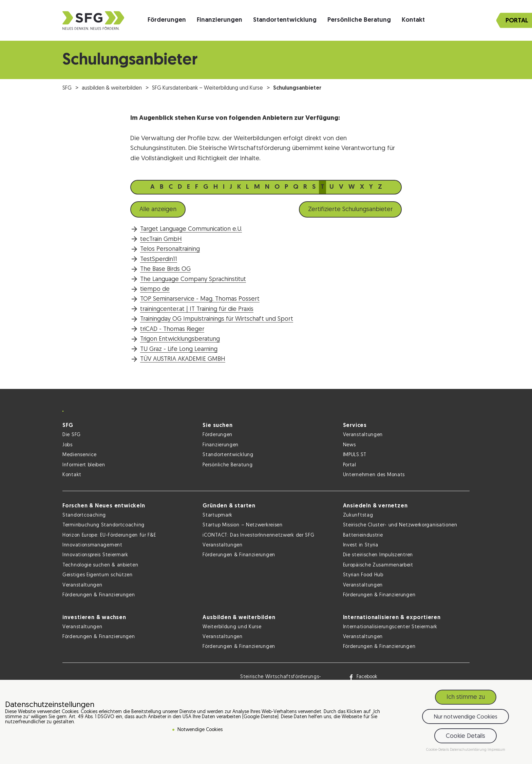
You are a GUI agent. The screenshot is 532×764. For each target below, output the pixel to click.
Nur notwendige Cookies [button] (465, 718)
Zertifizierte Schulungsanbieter (350, 210)
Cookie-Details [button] (438, 751)
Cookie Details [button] (465, 737)
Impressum (496, 751)
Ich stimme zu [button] (466, 699)
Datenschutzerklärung (469, 751)
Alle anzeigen (158, 210)
